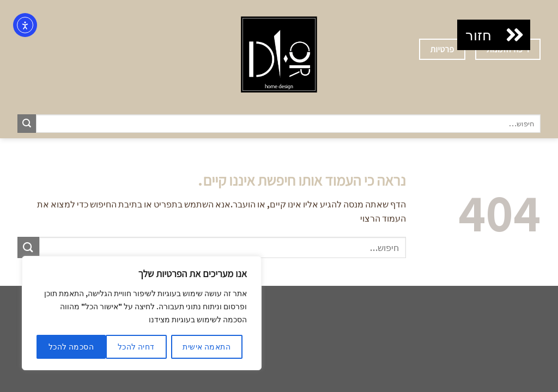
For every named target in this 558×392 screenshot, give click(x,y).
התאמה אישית (207, 347)
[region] (142, 313)
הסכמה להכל (71, 347)
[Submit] (27, 124)
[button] (515, 35)
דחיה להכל (136, 347)
